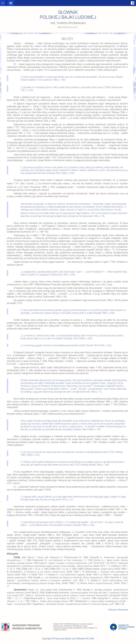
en (3, 3)
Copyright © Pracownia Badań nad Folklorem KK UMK (68, 638)
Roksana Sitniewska (118, 610)
